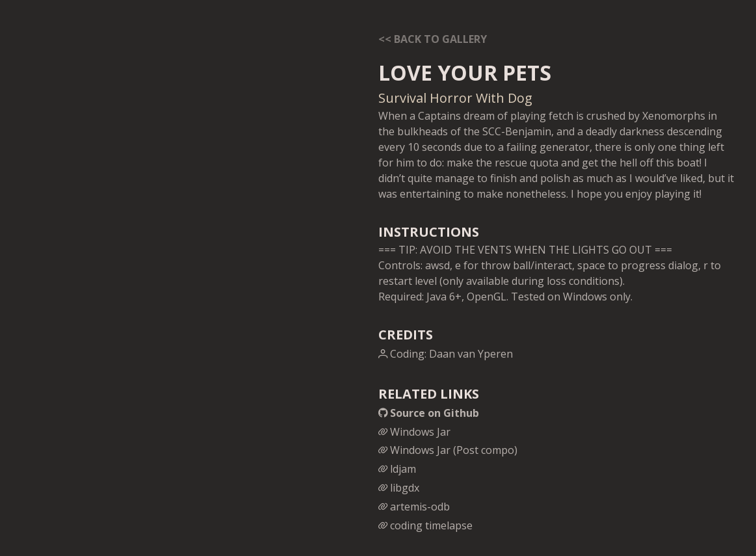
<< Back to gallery (433, 39)
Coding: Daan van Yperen (446, 354)
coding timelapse (425, 525)
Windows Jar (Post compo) (448, 450)
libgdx (399, 488)
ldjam (397, 469)
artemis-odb (414, 507)
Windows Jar (414, 432)
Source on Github (429, 413)
